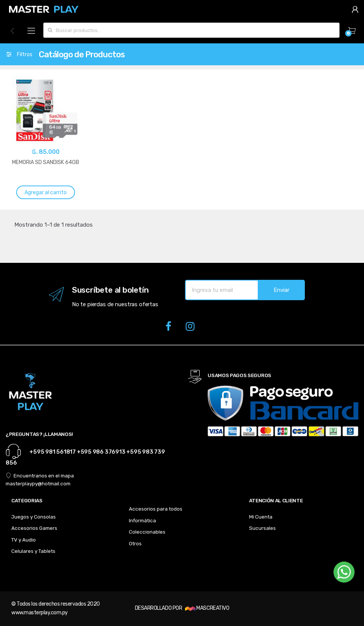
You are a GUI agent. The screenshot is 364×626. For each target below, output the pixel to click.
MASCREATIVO (207, 608)
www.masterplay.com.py (40, 613)
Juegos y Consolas (34, 517)
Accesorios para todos (156, 509)
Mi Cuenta (261, 517)
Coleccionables (147, 532)
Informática (142, 520)
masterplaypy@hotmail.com (38, 483)
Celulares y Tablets (33, 551)
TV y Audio (24, 540)
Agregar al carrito (46, 193)
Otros (135, 543)
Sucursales (262, 528)
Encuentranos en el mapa (40, 476)
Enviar (281, 290)
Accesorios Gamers (34, 528)
